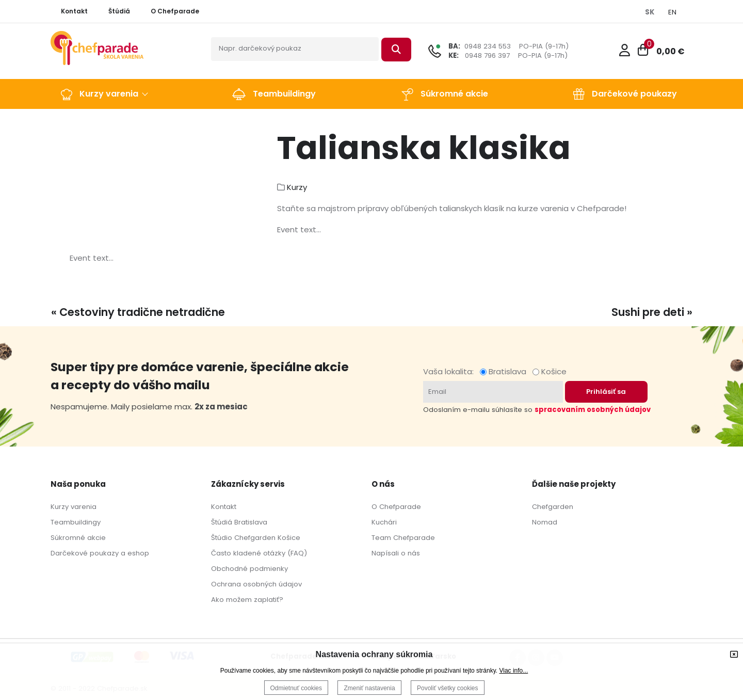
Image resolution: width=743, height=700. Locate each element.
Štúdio (222, 538)
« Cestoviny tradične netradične (138, 312)
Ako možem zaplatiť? (247, 600)
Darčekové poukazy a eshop (100, 553)
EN (672, 12)
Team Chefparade (403, 538)
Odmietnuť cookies (296, 688)
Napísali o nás (396, 553)
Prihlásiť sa (606, 392)
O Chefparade (396, 507)
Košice (550, 371)
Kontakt (224, 507)
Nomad (545, 522)
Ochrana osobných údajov (256, 584)
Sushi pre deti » (652, 312)
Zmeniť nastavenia (369, 688)
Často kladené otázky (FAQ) (259, 553)
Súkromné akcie (78, 538)
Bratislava (505, 371)
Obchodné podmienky (249, 569)
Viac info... (513, 671)
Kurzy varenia (74, 507)
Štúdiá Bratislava (239, 522)
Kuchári (384, 522)
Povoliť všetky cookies (448, 688)
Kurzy (297, 187)
